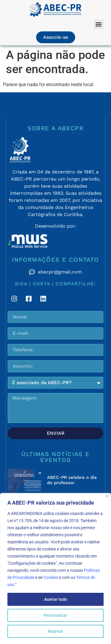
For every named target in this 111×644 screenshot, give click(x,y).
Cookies (51, 577)
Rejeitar (55, 631)
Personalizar (55, 615)
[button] (99, 24)
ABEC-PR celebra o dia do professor (72, 480)
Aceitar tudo (56, 599)
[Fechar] (107, 496)
